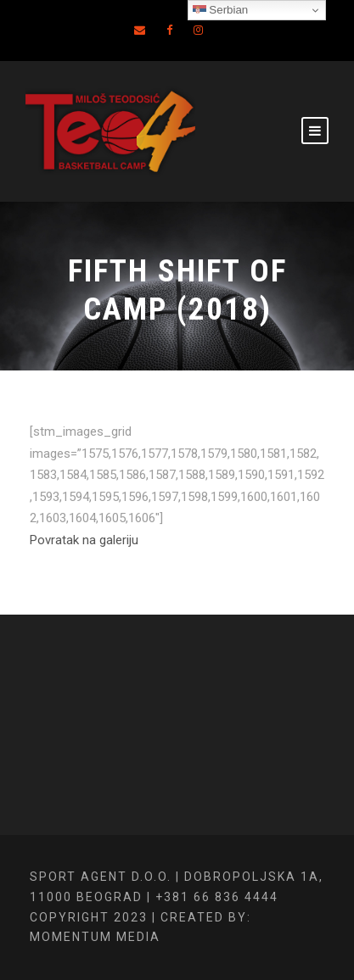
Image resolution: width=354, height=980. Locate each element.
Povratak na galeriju (84, 540)
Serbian (221, 10)
